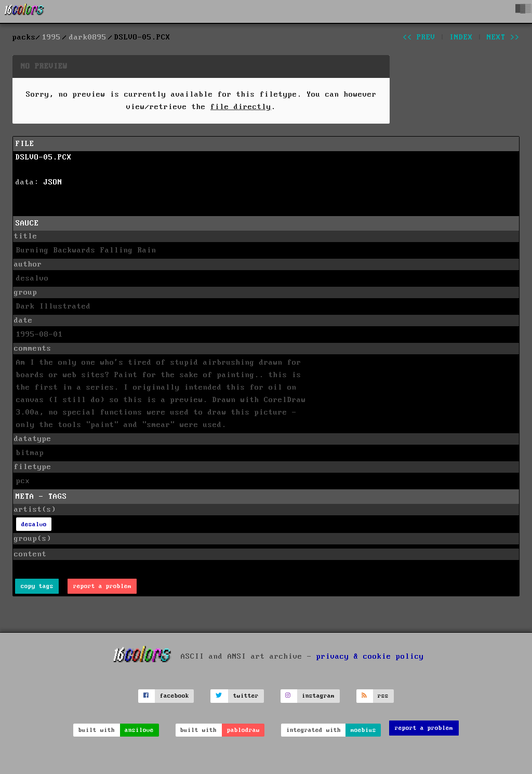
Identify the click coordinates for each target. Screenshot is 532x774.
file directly (241, 107)
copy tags (37, 586)
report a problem (102, 586)
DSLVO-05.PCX (44, 157)
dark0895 (88, 37)
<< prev (419, 37)
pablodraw (243, 730)
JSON (53, 182)
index (461, 37)
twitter (246, 696)
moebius (363, 730)
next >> (503, 37)
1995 (51, 37)
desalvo (34, 524)
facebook (175, 696)
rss (383, 696)
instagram (318, 696)
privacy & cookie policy (370, 656)
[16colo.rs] (24, 11)
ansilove (139, 730)
